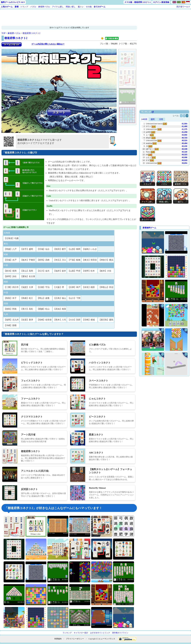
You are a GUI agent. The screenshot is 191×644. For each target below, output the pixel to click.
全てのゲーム (100, 7)
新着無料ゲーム (149, 228)
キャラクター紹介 (81, 633)
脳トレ (81, 7)
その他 (89, 7)
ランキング (67, 633)
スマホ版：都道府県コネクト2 (138, 2)
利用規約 (58, 639)
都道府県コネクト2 (31, 33)
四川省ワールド (183, 7)
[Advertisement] (60, 18)
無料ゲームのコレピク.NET (13, 2)
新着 (17, 7)
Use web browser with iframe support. (164, 138)
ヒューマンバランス (107, 639)
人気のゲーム (7, 7)
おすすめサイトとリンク (100, 633)
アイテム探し (58, 7)
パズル (33, 7)
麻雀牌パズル (44, 7)
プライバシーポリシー (75, 639)
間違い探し (71, 7)
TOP (3, 33)
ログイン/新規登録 (161, 2)
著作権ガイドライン (120, 633)
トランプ (24, 7)
